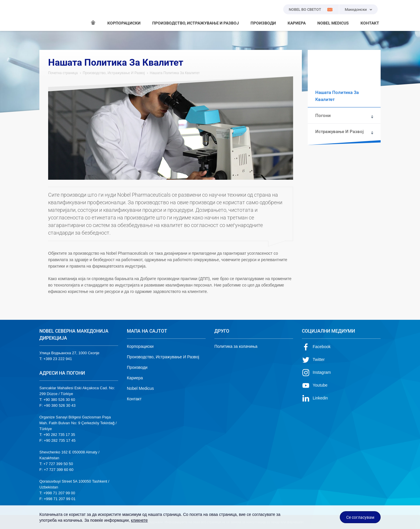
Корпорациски (140, 346)
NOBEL (47, 15)
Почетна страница (63, 73)
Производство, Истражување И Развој (114, 73)
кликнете (139, 520)
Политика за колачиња (236, 346)
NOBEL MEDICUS (333, 23)
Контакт (134, 399)
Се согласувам (360, 517)
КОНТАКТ (370, 23)
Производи (137, 367)
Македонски (356, 9)
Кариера (135, 378)
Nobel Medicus (140, 388)
